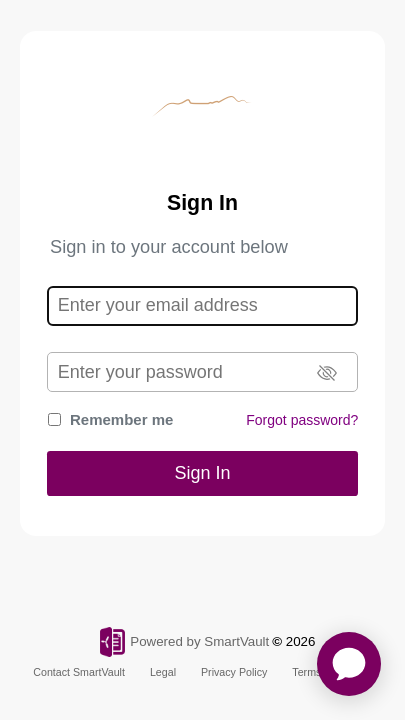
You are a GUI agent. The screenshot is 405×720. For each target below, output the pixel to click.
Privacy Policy (234, 672)
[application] (349, 664)
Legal (163, 672)
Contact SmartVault (79, 672)
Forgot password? (302, 420)
